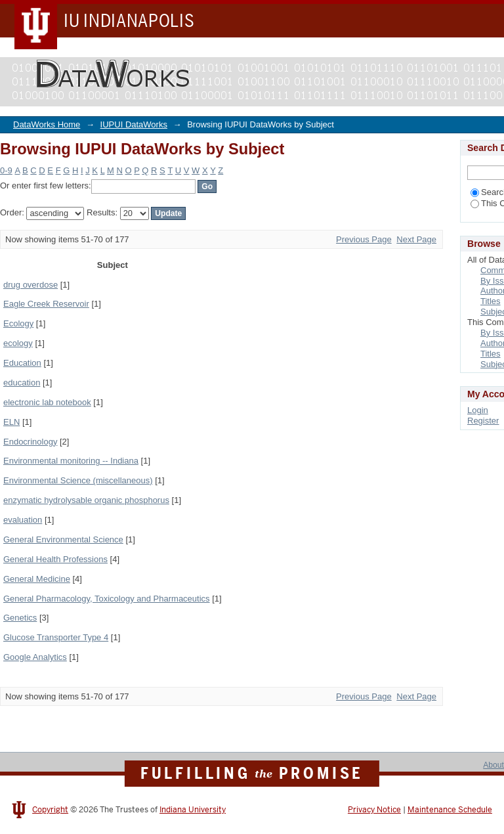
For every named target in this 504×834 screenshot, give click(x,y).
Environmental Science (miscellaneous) (78, 480)
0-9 (6, 170)
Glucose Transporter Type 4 (56, 637)
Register (483, 421)
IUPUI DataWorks (134, 124)
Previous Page (364, 239)
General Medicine (37, 579)
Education (22, 363)
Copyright (50, 810)
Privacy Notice (374, 810)
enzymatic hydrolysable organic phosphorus (86, 500)
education (22, 383)
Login (478, 410)
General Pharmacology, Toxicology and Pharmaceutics (107, 599)
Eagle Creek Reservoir (46, 304)
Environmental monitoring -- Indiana (71, 461)
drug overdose (31, 285)
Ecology (18, 323)
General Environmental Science (63, 539)
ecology (18, 343)
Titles (491, 301)
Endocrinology (30, 442)
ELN (11, 422)
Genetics (20, 618)
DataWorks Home (47, 124)
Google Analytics (35, 657)
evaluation (23, 520)
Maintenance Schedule (450, 810)
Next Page (416, 239)
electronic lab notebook (47, 402)
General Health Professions (55, 559)
